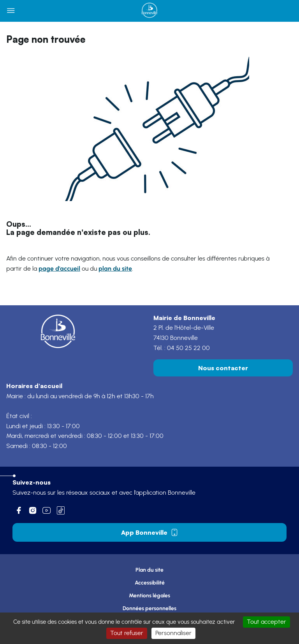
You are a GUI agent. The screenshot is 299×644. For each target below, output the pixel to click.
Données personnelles (149, 608)
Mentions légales (149, 596)
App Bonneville (150, 532)
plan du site (115, 269)
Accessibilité (150, 583)
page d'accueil (59, 269)
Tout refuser (127, 633)
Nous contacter (223, 368)
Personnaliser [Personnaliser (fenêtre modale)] (173, 633)
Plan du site (149, 570)
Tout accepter (266, 622)
